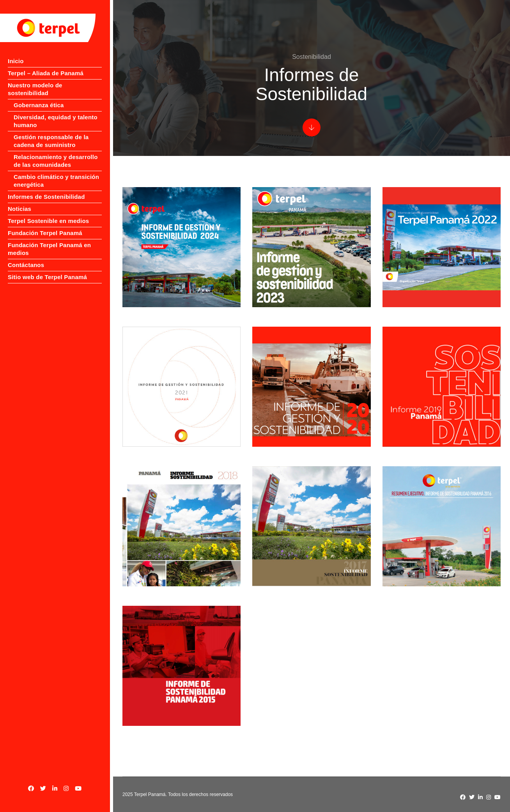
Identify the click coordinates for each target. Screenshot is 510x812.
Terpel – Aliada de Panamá (46, 73)
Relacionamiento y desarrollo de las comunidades (56, 153)
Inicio (16, 61)
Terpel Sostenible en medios (48, 213)
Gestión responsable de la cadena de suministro (51, 133)
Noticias (19, 201)
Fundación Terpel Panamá (45, 225)
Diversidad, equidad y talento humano (56, 113)
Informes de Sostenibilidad (46, 189)
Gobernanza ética (39, 97)
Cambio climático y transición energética (56, 173)
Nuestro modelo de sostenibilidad (56, 85)
